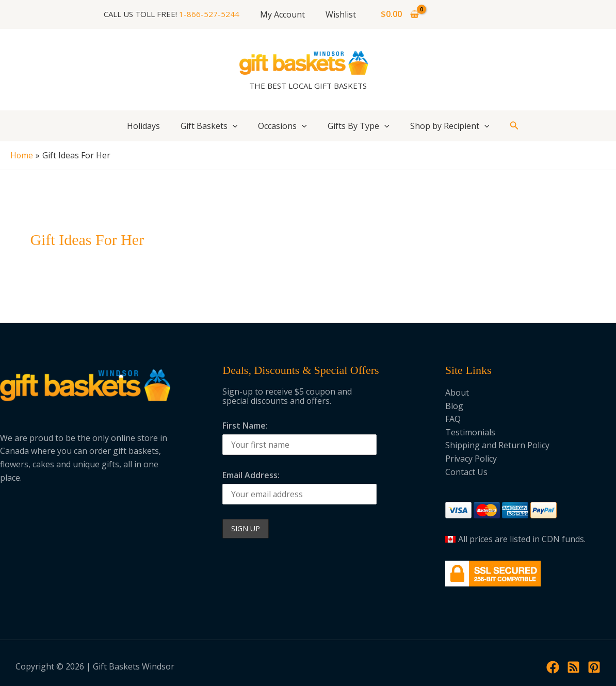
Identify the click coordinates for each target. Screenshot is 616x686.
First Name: (245, 425)
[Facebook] (553, 667)
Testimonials (470, 432)
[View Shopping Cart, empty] (396, 14)
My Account (285, 14)
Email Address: (251, 475)
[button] (514, 126)
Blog (454, 405)
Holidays (143, 126)
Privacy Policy (471, 459)
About (457, 393)
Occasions (282, 126)
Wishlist (339, 14)
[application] (233, 126)
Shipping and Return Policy (497, 445)
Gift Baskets (209, 126)
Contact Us (466, 471)
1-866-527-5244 (213, 14)
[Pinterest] (594, 667)
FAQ (453, 419)
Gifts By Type (359, 126)
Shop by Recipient (450, 126)
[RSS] (573, 667)
